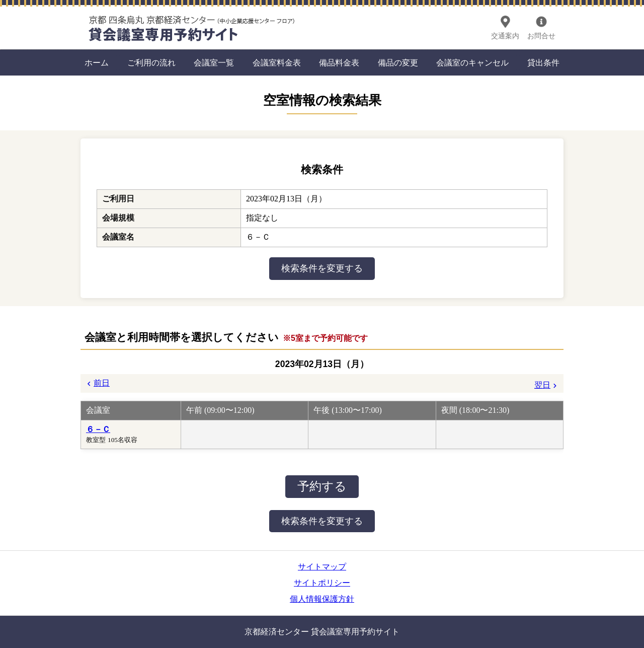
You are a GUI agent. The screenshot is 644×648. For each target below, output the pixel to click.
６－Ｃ (98, 429)
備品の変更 (398, 63)
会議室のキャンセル (472, 63)
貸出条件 (543, 63)
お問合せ (541, 36)
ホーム (97, 63)
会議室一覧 (214, 63)
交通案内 (505, 36)
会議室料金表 (277, 63)
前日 (102, 383)
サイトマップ (322, 567)
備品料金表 (339, 63)
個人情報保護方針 (322, 599)
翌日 (542, 385)
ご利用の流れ (151, 63)
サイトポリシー (322, 583)
